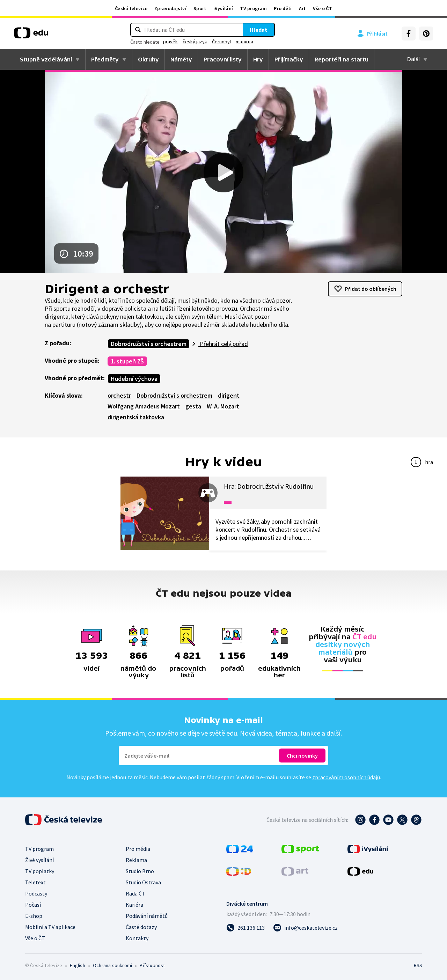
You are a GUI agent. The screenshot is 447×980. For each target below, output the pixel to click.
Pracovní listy (223, 59)
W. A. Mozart (223, 406)
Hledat (258, 30)
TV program (253, 8)
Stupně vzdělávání (46, 59)
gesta (193, 406)
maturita (244, 42)
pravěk (170, 42)
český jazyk (195, 42)
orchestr (119, 395)
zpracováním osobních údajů (346, 777)
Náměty (181, 59)
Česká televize (131, 8)
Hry (258, 59)
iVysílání (223, 8)
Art (302, 8)
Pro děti (283, 8)
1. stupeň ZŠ (127, 361)
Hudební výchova (134, 379)
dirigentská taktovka (136, 417)
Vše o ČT (323, 8)
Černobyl (221, 42)
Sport (200, 8)
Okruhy (148, 59)
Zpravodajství (170, 8)
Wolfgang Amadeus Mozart (144, 406)
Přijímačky (289, 59)
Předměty (105, 59)
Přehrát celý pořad (223, 344)
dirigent (229, 395)
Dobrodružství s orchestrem (149, 344)
